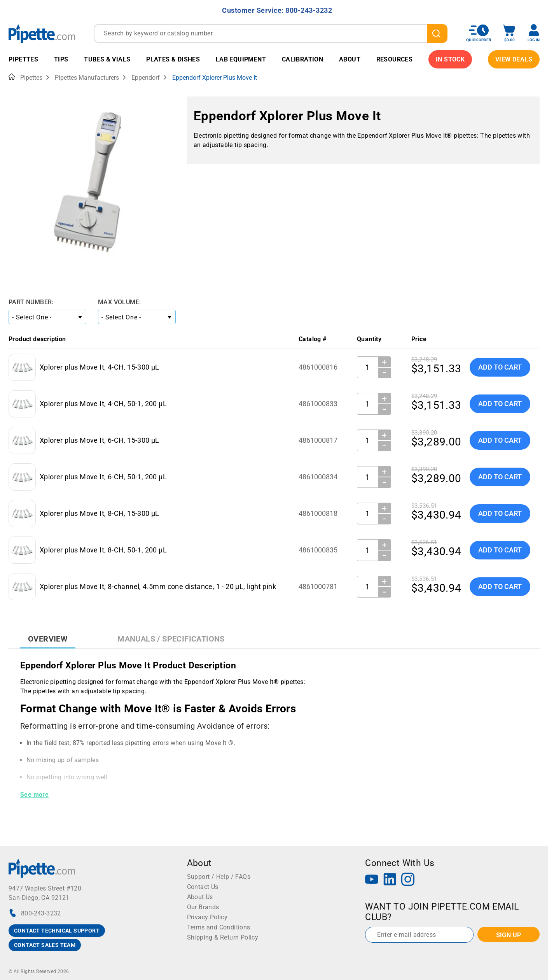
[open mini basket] (509, 33)
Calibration (302, 59)
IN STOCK (450, 59)
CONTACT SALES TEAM (45, 945)
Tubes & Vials (107, 59)
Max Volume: (119, 302)
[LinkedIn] (390, 880)
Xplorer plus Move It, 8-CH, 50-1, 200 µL (103, 550)
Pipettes (23, 59)
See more (34, 795)
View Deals (514, 59)
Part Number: (31, 302)
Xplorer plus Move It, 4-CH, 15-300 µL (100, 367)
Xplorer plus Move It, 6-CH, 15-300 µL (100, 440)
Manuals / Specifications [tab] (171, 639)
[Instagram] (408, 880)
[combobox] (271, 33)
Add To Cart (500, 367)
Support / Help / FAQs (219, 877)
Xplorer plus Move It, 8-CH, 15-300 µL (100, 513)
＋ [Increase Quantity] (384, 362)
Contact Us (203, 887)
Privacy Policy (207, 917)
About (350, 59)
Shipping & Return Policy (223, 937)
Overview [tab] (48, 639)
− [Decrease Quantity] (384, 373)
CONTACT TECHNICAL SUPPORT (57, 931)
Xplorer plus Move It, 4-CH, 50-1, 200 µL (103, 404)
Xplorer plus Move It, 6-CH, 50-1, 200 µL (103, 477)
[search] (437, 33)
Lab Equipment (241, 59)
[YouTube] (372, 880)
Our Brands (203, 907)
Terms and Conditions (219, 927)
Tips (61, 59)
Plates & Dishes (173, 59)
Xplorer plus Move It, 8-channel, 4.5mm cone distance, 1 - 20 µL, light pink (158, 586)
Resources (395, 59)
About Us (200, 897)
